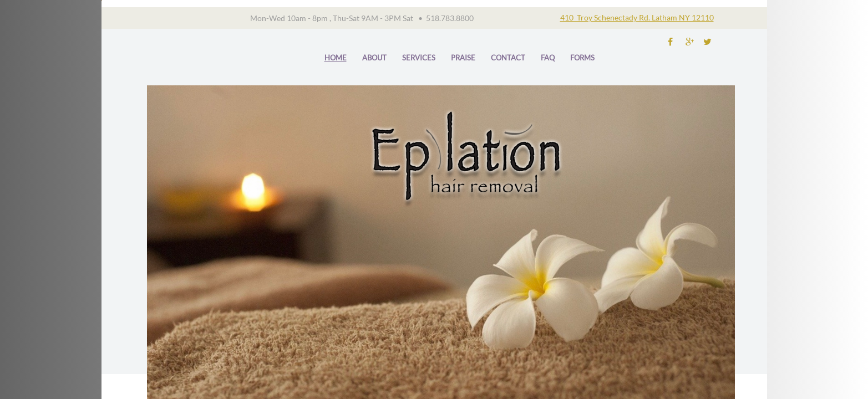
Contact (508, 58)
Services (419, 58)
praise (463, 58)
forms (582, 58)
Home (336, 58)
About (374, 58)
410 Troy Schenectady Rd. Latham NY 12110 (637, 17)
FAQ (548, 58)
